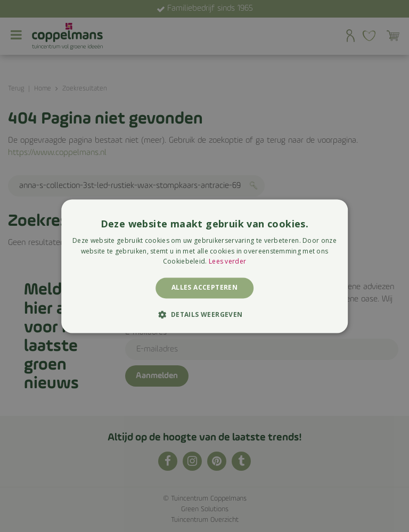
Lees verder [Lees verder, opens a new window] (227, 262)
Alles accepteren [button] (204, 288)
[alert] (204, 266)
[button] (204, 314)
